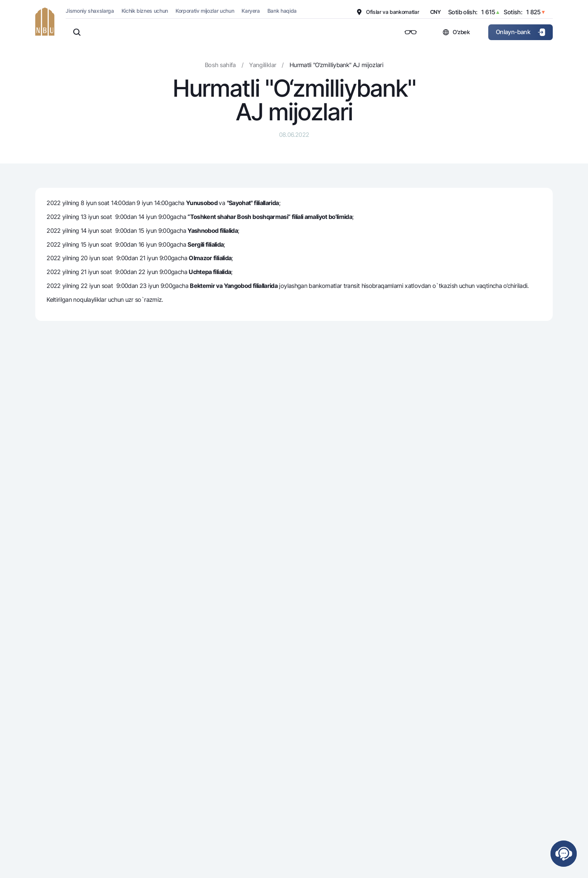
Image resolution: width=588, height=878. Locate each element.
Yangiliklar (262, 65)
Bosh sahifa (220, 65)
